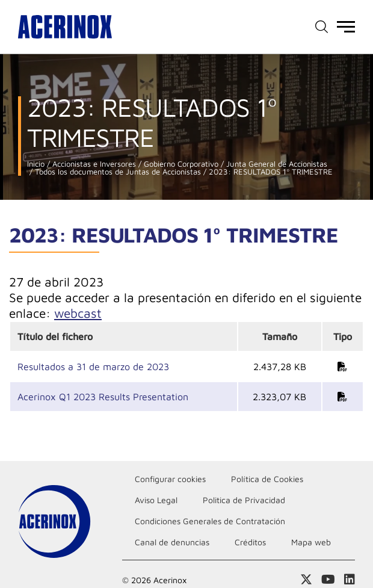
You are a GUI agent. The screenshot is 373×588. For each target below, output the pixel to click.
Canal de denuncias (172, 542)
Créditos (250, 542)
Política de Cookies (267, 479)
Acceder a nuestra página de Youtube (328, 580)
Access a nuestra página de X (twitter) (306, 580)
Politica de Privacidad (244, 500)
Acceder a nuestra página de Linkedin (350, 580)
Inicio (36, 164)
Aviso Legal (156, 500)
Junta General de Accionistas (276, 164)
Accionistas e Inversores (93, 164)
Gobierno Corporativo (180, 164)
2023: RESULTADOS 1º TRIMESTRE (270, 172)
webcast (78, 313)
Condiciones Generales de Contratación (210, 521)
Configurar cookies (170, 479)
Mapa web (311, 542)
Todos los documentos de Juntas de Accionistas (117, 172)
